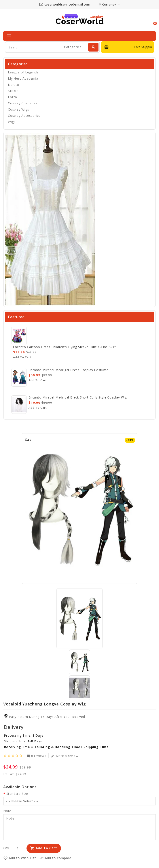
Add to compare (55, 858)
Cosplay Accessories (24, 116)
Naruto (14, 85)
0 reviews (36, 756)
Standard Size (17, 794)
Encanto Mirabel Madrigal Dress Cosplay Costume (68, 370)
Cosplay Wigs (19, 109)
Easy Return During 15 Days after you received (47, 717)
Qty (6, 848)
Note (7, 811)
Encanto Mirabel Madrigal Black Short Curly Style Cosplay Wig (78, 397)
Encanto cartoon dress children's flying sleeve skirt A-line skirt (64, 347)
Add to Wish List (20, 858)
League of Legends (23, 72)
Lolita (12, 97)
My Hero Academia (23, 78)
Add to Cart (46, 848)
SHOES (13, 91)
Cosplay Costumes (23, 103)
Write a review (64, 756)
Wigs (12, 122)
